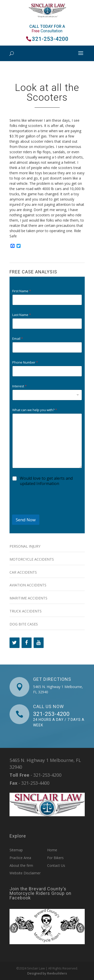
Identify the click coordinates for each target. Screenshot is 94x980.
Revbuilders (57, 973)
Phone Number (25, 362)
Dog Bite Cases (24, 624)
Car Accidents (23, 572)
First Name (22, 291)
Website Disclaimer (25, 873)
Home (52, 850)
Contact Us (56, 865)
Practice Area (20, 858)
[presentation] (50, 511)
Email (18, 339)
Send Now (26, 520)
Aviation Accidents (28, 585)
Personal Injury (25, 546)
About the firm (21, 865)
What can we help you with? (35, 410)
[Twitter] (15, 643)
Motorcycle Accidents (32, 559)
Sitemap (16, 850)
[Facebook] (27, 643)
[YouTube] (39, 643)
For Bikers (55, 858)
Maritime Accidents (28, 598)
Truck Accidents (26, 611)
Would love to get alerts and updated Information (46, 481)
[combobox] (47, 395)
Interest (19, 386)
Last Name (22, 315)
